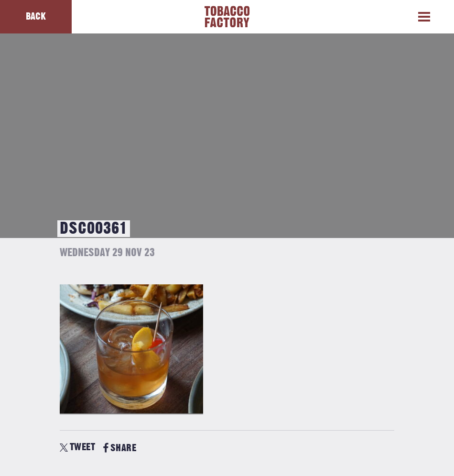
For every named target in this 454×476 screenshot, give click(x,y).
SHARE (120, 448)
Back (36, 16)
